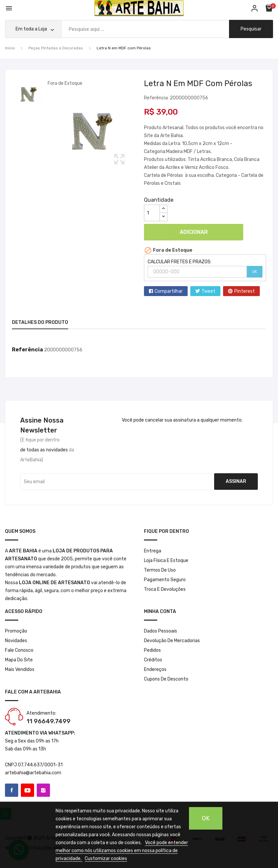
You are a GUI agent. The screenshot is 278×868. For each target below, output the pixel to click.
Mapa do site (19, 660)
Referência (27, 350)
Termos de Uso (160, 570)
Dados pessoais (161, 631)
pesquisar (251, 29)
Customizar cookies (106, 859)
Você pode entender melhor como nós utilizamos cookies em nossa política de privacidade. (122, 851)
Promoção (16, 631)
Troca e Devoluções (165, 589)
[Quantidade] (152, 213)
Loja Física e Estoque (166, 561)
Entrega (153, 551)
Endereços (155, 669)
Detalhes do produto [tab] (40, 322)
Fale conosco (19, 650)
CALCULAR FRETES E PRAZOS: (180, 262)
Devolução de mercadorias (172, 641)
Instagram (43, 790)
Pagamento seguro (165, 580)
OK (255, 272)
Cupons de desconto (166, 679)
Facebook (12, 790)
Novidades (16, 641)
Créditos (153, 660)
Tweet (208, 291)
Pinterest (245, 291)
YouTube (27, 790)
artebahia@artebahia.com (33, 773)
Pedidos (152, 650)
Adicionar (194, 232)
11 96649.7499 (48, 721)
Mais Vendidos (20, 669)
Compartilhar (169, 291)
